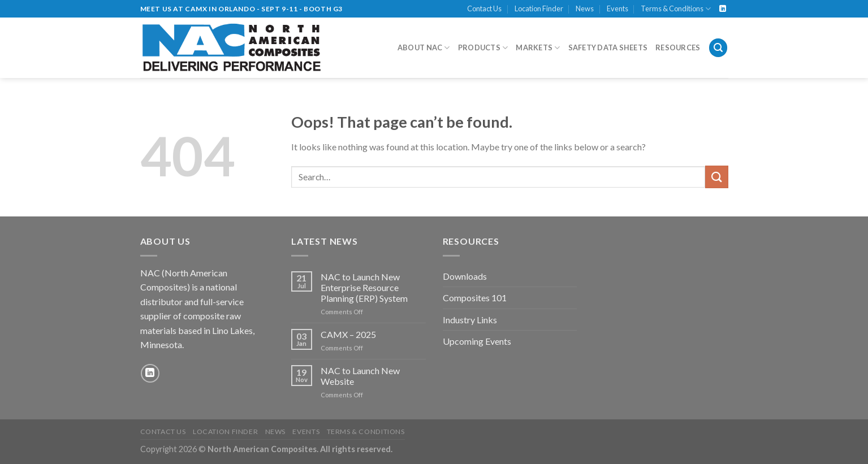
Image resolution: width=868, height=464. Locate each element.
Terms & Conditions (676, 9)
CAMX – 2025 (348, 334)
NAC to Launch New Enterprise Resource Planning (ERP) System (364, 287)
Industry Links (470, 320)
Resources (678, 47)
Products (483, 48)
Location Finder (539, 8)
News (585, 8)
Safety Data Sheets (608, 47)
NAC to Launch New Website (360, 376)
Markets (538, 48)
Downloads (465, 276)
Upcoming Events (477, 341)
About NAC (424, 48)
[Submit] (716, 177)
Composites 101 (475, 298)
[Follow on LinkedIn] (723, 9)
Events (617, 8)
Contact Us (484, 8)
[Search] (718, 48)
